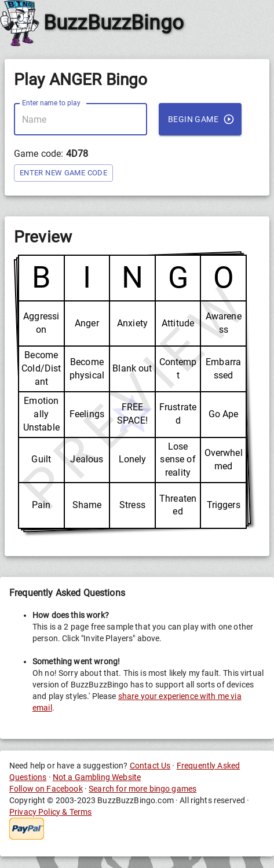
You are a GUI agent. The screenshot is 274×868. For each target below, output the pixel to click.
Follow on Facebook (46, 789)
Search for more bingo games (143, 789)
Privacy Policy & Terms (50, 812)
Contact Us (150, 766)
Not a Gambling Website (97, 777)
